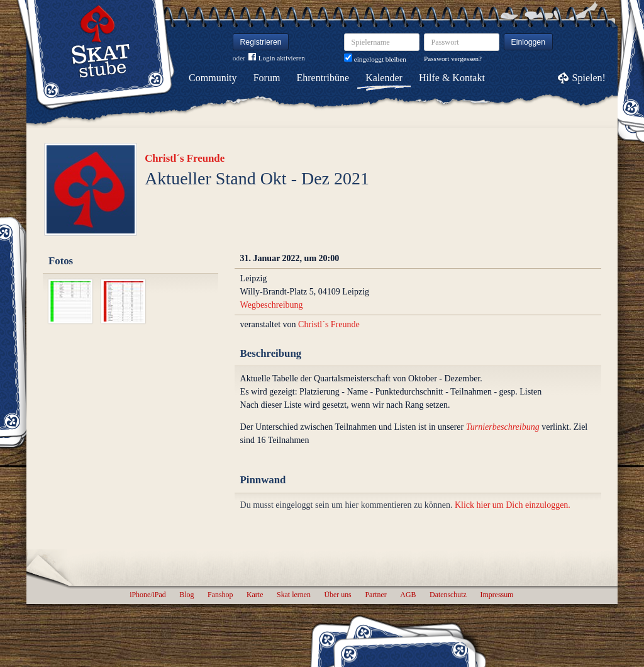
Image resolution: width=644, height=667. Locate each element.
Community (213, 78)
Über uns (337, 595)
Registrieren (261, 42)
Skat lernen (294, 595)
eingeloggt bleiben (375, 59)
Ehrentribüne (323, 78)
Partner (375, 595)
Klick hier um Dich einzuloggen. (513, 505)
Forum (267, 78)
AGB (408, 595)
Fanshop (220, 595)
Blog (186, 595)
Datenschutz (448, 595)
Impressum (497, 595)
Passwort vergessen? (453, 59)
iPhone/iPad (147, 595)
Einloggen (529, 42)
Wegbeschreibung (272, 305)
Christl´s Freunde (185, 158)
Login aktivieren (277, 58)
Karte (255, 595)
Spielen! (589, 78)
